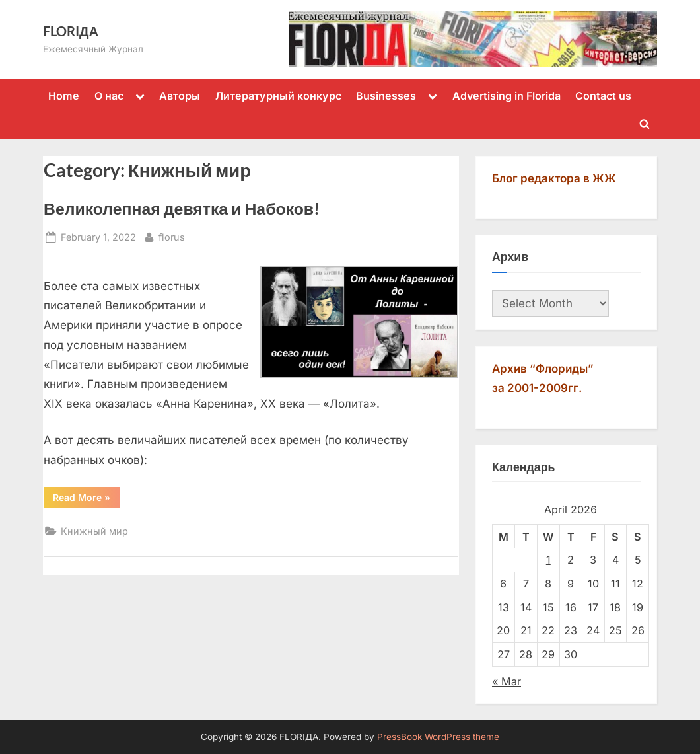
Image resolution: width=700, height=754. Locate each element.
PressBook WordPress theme (438, 737)
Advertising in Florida (507, 96)
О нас (109, 96)
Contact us (603, 96)
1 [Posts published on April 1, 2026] (548, 560)
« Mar (507, 681)
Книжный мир (94, 531)
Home (64, 96)
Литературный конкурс (278, 96)
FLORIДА (71, 31)
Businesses (386, 96)
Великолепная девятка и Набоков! (182, 208)
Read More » (86, 500)
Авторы (180, 96)
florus (172, 236)
